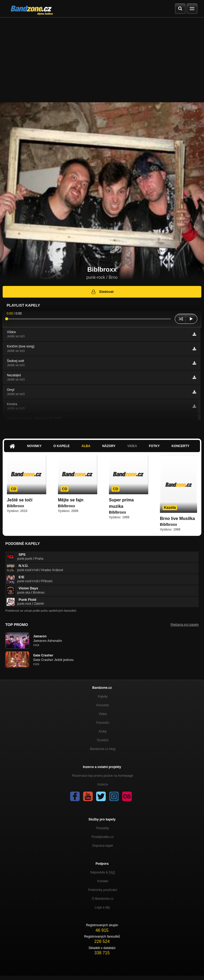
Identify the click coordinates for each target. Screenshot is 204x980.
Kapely (103, 696)
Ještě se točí (20, 500)
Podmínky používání (103, 890)
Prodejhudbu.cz (103, 837)
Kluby (103, 731)
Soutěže (103, 740)
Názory (109, 446)
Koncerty (180, 446)
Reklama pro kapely (185, 625)
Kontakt (103, 881)
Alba (86, 446)
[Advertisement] (102, 57)
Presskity (103, 828)
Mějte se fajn (71, 500)
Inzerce (103, 784)
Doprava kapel (103, 846)
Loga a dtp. (103, 907)
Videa (132, 446)
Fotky (154, 446)
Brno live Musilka (177, 518)
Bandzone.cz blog (103, 749)
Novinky (34, 446)
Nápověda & (103, 872)
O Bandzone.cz (103, 899)
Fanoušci (103, 723)
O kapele (61, 446)
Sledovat (102, 292)
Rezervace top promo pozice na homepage (103, 776)
